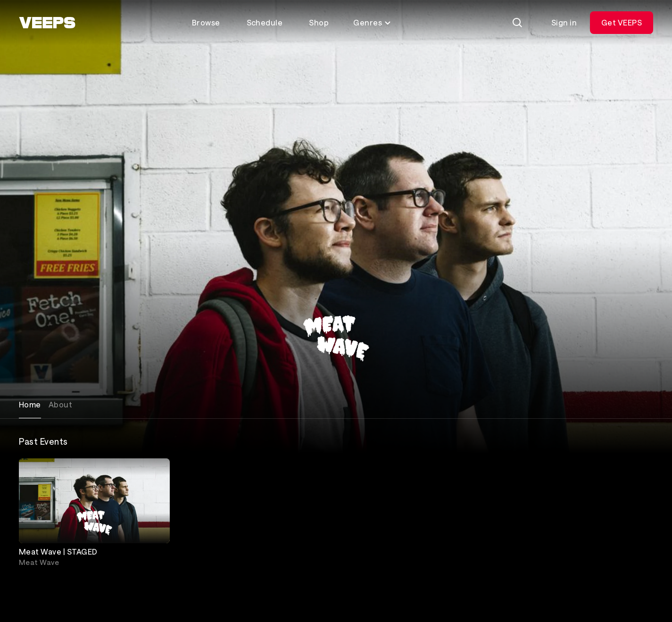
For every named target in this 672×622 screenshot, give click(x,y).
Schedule (265, 22)
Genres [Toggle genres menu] (372, 22)
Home (30, 404)
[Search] (517, 23)
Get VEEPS (622, 22)
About (60, 404)
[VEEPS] (47, 23)
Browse (206, 22)
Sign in (564, 22)
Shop (319, 22)
